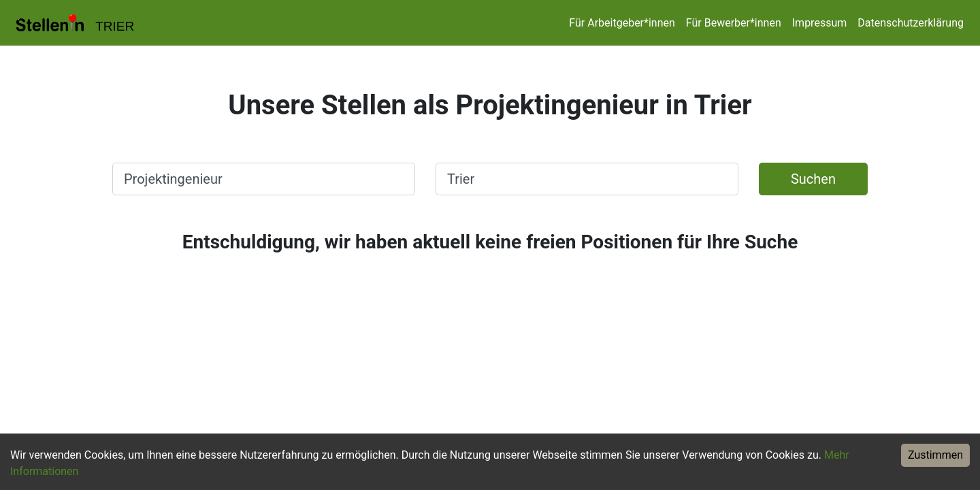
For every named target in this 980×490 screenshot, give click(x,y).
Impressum (820, 23)
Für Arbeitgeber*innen (622, 23)
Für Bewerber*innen (734, 23)
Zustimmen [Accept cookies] (935, 455)
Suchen (813, 179)
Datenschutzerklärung (911, 23)
